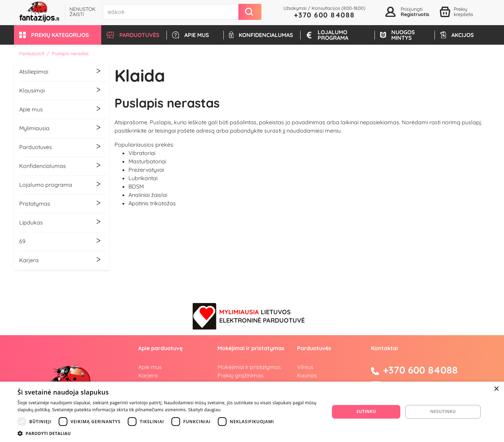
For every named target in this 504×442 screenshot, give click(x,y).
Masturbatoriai (147, 161)
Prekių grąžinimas (240, 375)
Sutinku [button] (366, 411)
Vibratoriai (142, 153)
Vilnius (305, 367)
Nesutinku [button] (443, 411)
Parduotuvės (314, 348)
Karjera (148, 375)
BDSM (136, 186)
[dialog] (252, 412)
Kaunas (307, 375)
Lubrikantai (143, 178)
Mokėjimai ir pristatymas (249, 367)
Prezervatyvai (146, 170)
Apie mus (150, 367)
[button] (58, 35)
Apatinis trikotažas (152, 203)
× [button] (496, 389)
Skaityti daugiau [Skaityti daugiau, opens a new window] (204, 410)
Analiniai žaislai (148, 195)
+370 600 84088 (324, 15)
